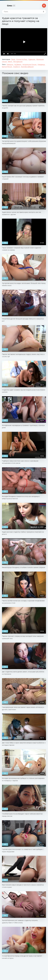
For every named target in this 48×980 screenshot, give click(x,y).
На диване (18, 65)
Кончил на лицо (22, 59)
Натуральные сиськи (30, 65)
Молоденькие (18, 62)
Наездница (41, 65)
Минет (10, 62)
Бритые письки (7, 67)
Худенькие (32, 59)
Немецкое (10, 65)
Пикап (13, 59)
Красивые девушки (27, 67)
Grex (11, 6)
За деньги (17, 67)
